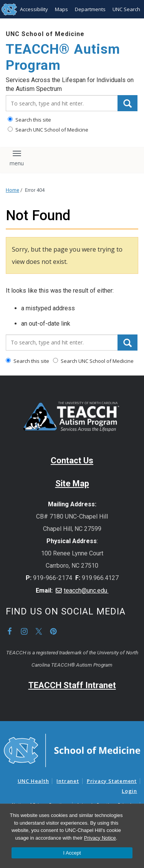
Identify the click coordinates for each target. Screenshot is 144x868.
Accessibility (34, 9)
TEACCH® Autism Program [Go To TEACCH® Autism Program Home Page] (63, 57)
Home (12, 190)
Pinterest (53, 631)
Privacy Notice (100, 838)
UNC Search (126, 9)
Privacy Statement (112, 781)
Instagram (24, 631)
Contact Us (72, 460)
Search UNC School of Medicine (48, 130)
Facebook (10, 631)
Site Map (72, 483)
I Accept (72, 853)
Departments (90, 9)
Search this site (29, 120)
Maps (61, 9)
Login (129, 791)
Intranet (68, 781)
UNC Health (33, 781)
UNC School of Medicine (45, 34)
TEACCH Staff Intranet (72, 685)
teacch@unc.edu (86, 590)
